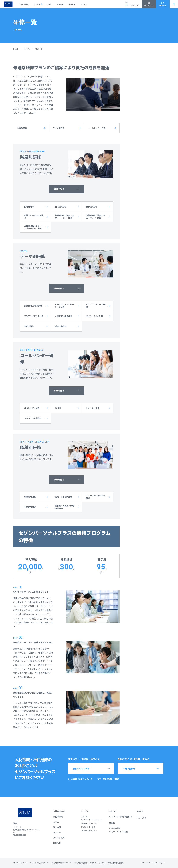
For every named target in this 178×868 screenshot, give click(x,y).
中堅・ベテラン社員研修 (34, 217)
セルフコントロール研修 (95, 306)
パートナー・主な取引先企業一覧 (121, 817)
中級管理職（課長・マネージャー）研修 (95, 217)
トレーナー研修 (93, 408)
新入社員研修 (61, 207)
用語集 (112, 823)
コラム (49, 4)
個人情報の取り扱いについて (62, 863)
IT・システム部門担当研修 (96, 497)
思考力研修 (29, 326)
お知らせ (57, 843)
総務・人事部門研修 (64, 497)
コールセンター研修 (97, 128)
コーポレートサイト (20, 863)
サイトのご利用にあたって (39, 863)
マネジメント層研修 (33, 418)
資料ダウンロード (149, 6)
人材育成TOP (59, 811)
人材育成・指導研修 (64, 316)
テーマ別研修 (59, 128)
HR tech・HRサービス (89, 831)
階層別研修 (22, 128)
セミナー (84, 4)
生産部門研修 (30, 507)
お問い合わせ (163, 6)
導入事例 (60, 4)
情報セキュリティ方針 (97, 863)
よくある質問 (59, 838)
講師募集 (140, 811)
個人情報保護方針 (81, 863)
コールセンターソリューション (92, 820)
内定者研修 (29, 207)
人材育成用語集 (114, 828)
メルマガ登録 (141, 818)
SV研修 (58, 408)
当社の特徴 (24, 4)
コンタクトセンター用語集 (118, 832)
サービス (37, 4)
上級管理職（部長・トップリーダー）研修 (34, 227)
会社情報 (72, 4)
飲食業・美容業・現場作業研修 (64, 507)
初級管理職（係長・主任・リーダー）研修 (64, 217)
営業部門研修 (30, 497)
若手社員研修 (92, 207)
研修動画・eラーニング (89, 823)
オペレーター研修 (32, 408)
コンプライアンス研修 (34, 316)
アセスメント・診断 (88, 827)
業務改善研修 (61, 326)
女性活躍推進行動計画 (116, 863)
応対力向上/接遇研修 (33, 306)
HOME (16, 49)
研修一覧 (84, 816)
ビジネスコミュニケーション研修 (64, 306)
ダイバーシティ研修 (94, 316)
